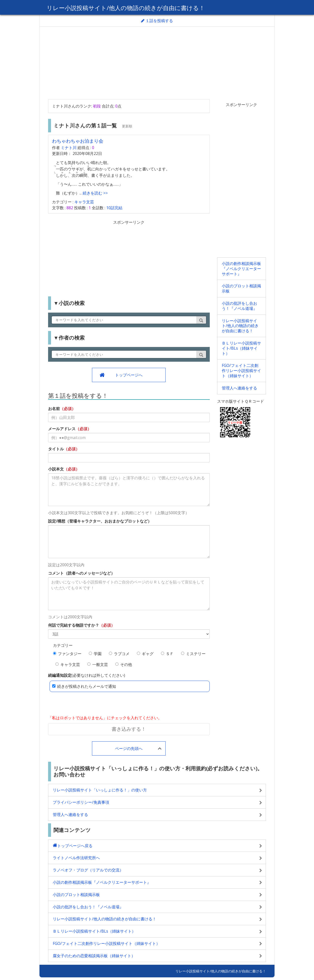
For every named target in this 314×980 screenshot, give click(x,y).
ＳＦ (167, 654)
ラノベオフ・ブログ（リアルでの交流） (88, 870)
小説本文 (56, 469)
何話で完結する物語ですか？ (74, 625)
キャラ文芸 (84, 202)
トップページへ (129, 375)
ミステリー (193, 654)
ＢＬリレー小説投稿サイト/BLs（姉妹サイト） (241, 348)
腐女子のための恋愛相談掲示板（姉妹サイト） (94, 956)
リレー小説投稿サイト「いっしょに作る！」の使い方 (100, 790)
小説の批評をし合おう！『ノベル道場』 (239, 306)
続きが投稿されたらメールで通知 (84, 686)
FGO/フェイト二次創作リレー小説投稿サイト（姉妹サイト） (241, 371)
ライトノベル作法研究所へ (76, 858)
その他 (124, 664)
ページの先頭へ (129, 748)
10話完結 (114, 208)
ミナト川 (69, 148)
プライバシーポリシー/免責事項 (81, 802)
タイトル (56, 449)
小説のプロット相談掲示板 (241, 288)
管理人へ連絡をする (239, 388)
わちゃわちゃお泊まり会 (78, 141)
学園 (95, 654)
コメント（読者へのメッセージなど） (81, 573)
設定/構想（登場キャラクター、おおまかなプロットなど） (100, 521)
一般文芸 (98, 664)
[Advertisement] (157, 62)
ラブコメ (119, 654)
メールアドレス (62, 429)
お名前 (54, 409)
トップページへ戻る (75, 846)
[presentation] (85, 704)
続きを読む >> (95, 193)
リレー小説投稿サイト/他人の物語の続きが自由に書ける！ (126, 8)
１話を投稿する (157, 21)
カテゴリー (63, 645)
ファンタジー (67, 654)
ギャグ (145, 654)
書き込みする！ (129, 729)
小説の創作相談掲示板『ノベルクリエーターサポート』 (241, 269)
